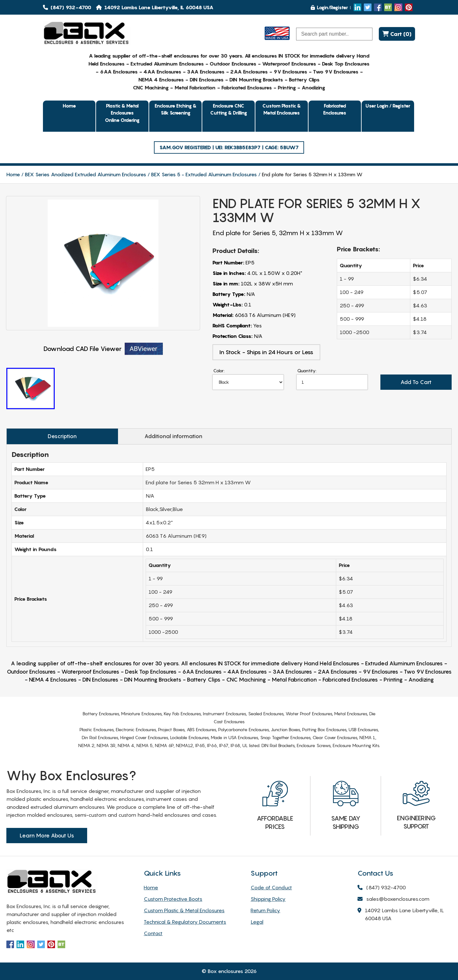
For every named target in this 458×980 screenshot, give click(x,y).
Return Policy (265, 910)
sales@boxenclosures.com (393, 899)
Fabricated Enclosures (335, 109)
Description (62, 436)
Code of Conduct (271, 887)
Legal (257, 922)
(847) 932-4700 (67, 7)
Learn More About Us (47, 836)
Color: (219, 371)
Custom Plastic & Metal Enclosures (282, 109)
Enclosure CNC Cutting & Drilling (229, 109)
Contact (153, 933)
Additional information (173, 436)
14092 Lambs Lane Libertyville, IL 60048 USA (401, 915)
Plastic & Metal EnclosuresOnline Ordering (122, 113)
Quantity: (307, 371)
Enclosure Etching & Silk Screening (176, 109)
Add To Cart (416, 382)
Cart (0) (397, 34)
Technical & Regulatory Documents (185, 922)
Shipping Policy (268, 899)
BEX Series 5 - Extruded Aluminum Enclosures (204, 174)
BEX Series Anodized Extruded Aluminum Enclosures (86, 174)
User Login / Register (388, 106)
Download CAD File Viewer (103, 349)
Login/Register (329, 7)
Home (69, 106)
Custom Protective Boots (173, 899)
